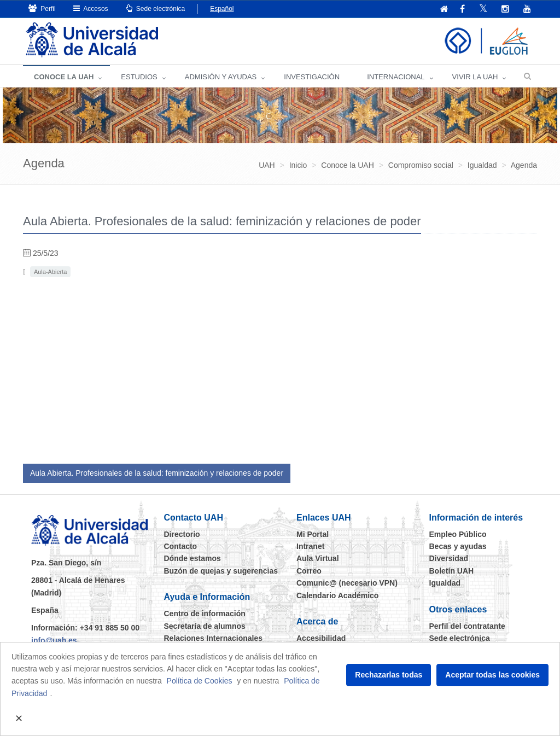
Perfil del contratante (467, 626)
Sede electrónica (156, 8)
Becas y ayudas (458, 546)
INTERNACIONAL (396, 77)
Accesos (91, 8)
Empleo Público (458, 534)
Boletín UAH (452, 571)
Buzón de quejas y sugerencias (221, 571)
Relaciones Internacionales (214, 638)
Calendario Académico (337, 595)
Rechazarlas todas (389, 675)
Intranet (310, 546)
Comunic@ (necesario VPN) (347, 583)
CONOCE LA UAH (64, 77)
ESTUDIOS (139, 77)
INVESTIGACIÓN (312, 77)
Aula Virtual (318, 558)
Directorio (182, 534)
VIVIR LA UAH (475, 77)
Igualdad (445, 583)
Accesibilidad (321, 638)
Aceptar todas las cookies (492, 675)
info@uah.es (54, 640)
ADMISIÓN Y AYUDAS (221, 77)
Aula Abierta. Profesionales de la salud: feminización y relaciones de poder (157, 473)
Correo (309, 571)
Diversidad (449, 558)
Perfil (42, 8)
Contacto (181, 546)
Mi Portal (313, 534)
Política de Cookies (200, 681)
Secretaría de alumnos (205, 626)
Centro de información (205, 614)
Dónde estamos (192, 558)
